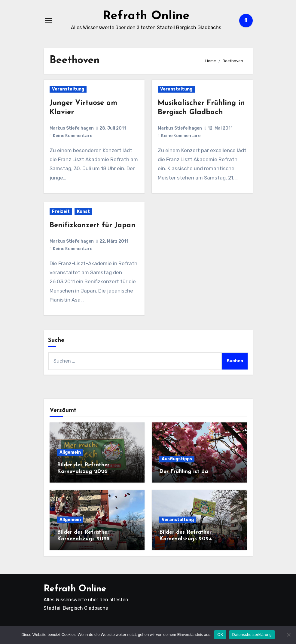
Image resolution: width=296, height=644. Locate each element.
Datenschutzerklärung (252, 635)
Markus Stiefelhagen (72, 128)
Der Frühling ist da (184, 472)
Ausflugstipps (177, 459)
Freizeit (61, 212)
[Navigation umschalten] (48, 20)
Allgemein (70, 452)
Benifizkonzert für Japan (93, 225)
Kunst (83, 212)
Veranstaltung (68, 89)
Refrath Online (146, 16)
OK (220, 635)
